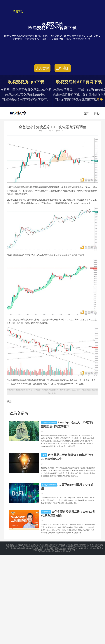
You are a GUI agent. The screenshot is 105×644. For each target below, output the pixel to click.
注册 (100, 100)
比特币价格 (46, 512)
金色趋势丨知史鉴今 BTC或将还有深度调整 (52, 127)
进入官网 (42, 68)
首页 (86, 114)
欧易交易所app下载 (49, 485)
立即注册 (63, 68)
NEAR (44, 455)
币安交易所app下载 (49, 423)
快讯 (97, 114)
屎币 (41, 131)
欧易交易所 (18, 113)
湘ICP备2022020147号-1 (61, 551)
